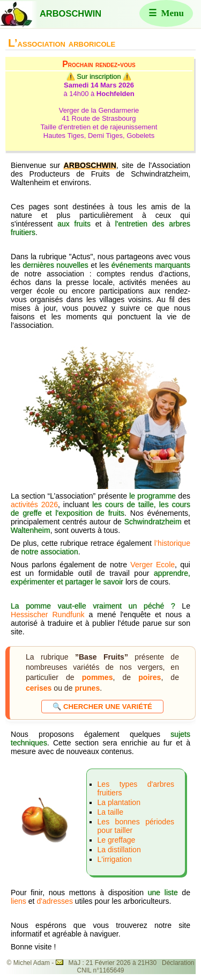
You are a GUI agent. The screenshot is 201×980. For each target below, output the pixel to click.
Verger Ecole (152, 565)
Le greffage (117, 840)
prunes (87, 688)
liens (18, 901)
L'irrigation (115, 859)
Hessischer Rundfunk (48, 615)
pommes (98, 677)
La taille (110, 812)
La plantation (119, 802)
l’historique (172, 543)
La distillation (119, 850)
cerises (39, 688)
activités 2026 (34, 504)
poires (150, 677)
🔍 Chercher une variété (102, 707)
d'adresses (55, 901)
